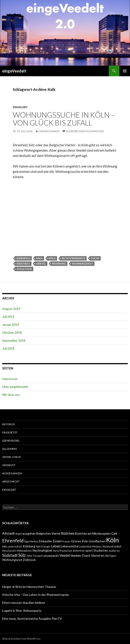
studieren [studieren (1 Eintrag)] (114, 551)
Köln (52, 258)
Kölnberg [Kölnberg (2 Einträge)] (29, 546)
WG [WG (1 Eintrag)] (103, 556)
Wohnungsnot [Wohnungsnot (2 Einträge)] (12, 560)
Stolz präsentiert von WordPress (21, 639)
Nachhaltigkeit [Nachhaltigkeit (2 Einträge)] (43, 550)
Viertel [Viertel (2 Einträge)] (95, 555)
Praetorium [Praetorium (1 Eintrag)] (66, 551)
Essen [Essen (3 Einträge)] (57, 541)
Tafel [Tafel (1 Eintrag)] (29, 556)
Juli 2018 (8, 348)
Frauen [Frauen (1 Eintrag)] (66, 541)
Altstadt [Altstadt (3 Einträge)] (8, 533)
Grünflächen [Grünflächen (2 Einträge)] (97, 541)
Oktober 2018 (12, 332)
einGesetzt (10, 432)
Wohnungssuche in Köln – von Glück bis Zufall (64, 119)
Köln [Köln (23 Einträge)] (112, 540)
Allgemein (9, 449)
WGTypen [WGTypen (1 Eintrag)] (111, 556)
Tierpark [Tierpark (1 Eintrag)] (38, 556)
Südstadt (23, 264)
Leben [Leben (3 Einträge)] (56, 546)
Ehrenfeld (23, 258)
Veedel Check (12, 457)
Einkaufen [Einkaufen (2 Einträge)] (46, 541)
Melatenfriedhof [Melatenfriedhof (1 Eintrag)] (112, 546)
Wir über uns (11, 395)
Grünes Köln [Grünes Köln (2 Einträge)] (80, 541)
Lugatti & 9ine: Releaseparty (22, 611)
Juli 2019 (8, 317)
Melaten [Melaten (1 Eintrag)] (97, 546)
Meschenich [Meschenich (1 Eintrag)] (9, 551)
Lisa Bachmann (49, 131)
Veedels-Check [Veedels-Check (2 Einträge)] (80, 555)
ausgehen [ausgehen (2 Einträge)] (29, 533)
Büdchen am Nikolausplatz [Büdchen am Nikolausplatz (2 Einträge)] (93, 533)
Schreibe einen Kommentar (85, 131)
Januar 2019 (11, 325)
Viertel (41, 264)
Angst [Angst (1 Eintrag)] (19, 534)
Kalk (39, 258)
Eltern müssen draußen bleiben (24, 603)
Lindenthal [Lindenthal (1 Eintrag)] (85, 546)
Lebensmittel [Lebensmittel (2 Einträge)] (70, 546)
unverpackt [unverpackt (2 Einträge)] (51, 555)
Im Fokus (8, 424)
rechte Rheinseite (73, 258)
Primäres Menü (125, 71)
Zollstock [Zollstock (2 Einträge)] (29, 560)
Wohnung (59, 264)
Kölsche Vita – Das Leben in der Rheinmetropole (35, 595)
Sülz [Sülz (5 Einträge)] (22, 555)
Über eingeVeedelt (15, 387)
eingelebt (20, 107)
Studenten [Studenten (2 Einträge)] (101, 550)
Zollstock (24, 269)
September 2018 (14, 340)
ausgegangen (12, 473)
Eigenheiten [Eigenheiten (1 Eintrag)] (31, 541)
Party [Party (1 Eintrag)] (56, 551)
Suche (95, 258)
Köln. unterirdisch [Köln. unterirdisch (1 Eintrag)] (12, 546)
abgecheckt (11, 481)
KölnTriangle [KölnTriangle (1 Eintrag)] (43, 546)
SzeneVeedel (11, 441)
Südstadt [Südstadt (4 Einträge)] (10, 555)
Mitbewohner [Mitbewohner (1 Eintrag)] (24, 551)
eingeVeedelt (14, 71)
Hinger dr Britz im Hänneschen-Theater (29, 587)
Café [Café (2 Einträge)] (114, 533)
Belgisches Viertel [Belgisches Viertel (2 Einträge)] (48, 533)
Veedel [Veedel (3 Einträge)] (65, 555)
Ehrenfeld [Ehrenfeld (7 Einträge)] (13, 540)
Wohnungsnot (83, 264)
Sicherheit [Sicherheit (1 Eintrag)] (79, 551)
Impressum (10, 379)
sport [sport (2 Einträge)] (89, 550)
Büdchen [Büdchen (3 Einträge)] (68, 533)
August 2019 (11, 309)
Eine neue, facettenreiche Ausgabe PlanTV (32, 618)
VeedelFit (9, 465)
